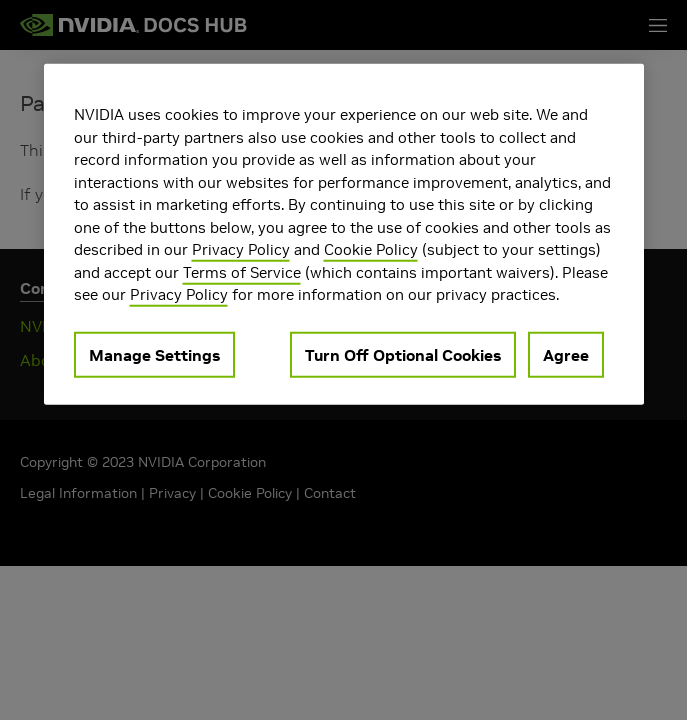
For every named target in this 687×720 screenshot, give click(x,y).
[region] (344, 234)
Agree (566, 354)
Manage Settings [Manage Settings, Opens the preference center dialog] (154, 354)
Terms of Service (242, 271)
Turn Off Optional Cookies (403, 354)
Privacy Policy (241, 249)
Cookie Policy (371, 249)
